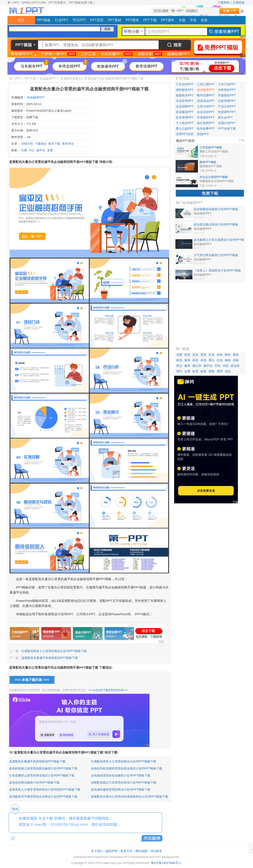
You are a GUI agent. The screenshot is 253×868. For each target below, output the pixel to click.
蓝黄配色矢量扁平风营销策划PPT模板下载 (50, 658)
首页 (21, 20)
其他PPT (203, 134)
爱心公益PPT (185, 128)
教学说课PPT (206, 95)
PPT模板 (44, 20)
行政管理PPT (227, 101)
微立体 (197, 366)
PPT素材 (115, 20)
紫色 (187, 360)
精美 (203, 371)
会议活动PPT (206, 112)
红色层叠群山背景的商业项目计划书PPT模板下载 (42, 775)
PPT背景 (97, 20)
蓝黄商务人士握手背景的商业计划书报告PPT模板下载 (45, 789)
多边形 (235, 366)
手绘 (217, 366)
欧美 (195, 371)
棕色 (195, 360)
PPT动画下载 (227, 128)
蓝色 (195, 355)
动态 (228, 371)
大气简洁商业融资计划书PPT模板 (216, 255)
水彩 (226, 366)
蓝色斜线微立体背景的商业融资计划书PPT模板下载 (43, 768)
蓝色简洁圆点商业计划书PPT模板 (216, 224)
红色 (212, 355)
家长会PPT (225, 117)
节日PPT (79, 20)
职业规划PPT (185, 112)
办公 (32, 150)
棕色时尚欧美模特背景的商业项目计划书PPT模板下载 (127, 768)
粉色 (179, 360)
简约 (179, 371)
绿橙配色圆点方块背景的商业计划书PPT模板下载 (124, 782)
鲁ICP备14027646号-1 (166, 863)
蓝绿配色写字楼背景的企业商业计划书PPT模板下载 (43, 797)
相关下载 (54, 144)
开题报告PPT (227, 95)
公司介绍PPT (206, 106)
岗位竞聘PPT (206, 123)
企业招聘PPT (185, 106)
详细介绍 (27, 144)
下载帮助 (224, 3)
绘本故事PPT (206, 128)
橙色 (228, 355)
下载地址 (41, 144)
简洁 (179, 366)
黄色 (236, 355)
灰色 (203, 360)
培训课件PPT (227, 112)
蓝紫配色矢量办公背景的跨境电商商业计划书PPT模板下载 (130, 797)
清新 (236, 360)
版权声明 (112, 851)
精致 (212, 371)
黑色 (203, 355)
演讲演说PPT (206, 101)
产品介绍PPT (227, 106)
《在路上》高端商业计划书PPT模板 (217, 270)
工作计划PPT (227, 84)
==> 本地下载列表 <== (32, 680)
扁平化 (41, 150)
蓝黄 (50, 150)
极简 (187, 366)
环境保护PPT (206, 117)
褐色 (228, 360)
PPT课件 (168, 20)
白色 (220, 360)
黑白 (212, 360)
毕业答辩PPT (185, 101)
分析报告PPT (227, 90)
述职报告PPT (185, 90)
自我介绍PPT (227, 123)
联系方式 (126, 851)
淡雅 (179, 355)
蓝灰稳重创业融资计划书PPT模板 (216, 209)
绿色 (220, 355)
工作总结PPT (185, 84)
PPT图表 (132, 20)
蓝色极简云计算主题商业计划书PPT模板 (219, 240)
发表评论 (68, 144)
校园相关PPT (185, 95)
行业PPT (62, 20)
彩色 (187, 355)
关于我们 (97, 851)
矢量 (24, 150)
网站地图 (141, 851)
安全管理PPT (185, 117)
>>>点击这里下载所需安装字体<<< (108, 690)
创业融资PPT (48, 79)
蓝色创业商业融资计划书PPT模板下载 (34, 782)
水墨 (187, 371)
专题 (182, 20)
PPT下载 (150, 20)
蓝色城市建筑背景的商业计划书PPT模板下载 (121, 789)
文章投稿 (239, 3)
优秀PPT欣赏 (185, 134)
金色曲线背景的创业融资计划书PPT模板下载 (121, 775)
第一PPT (15, 79)
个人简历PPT (185, 123)
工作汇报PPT (206, 84)
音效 (204, 20)
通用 (220, 371)
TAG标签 (156, 851)
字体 (193, 20)
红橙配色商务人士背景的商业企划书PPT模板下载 (54, 651)
